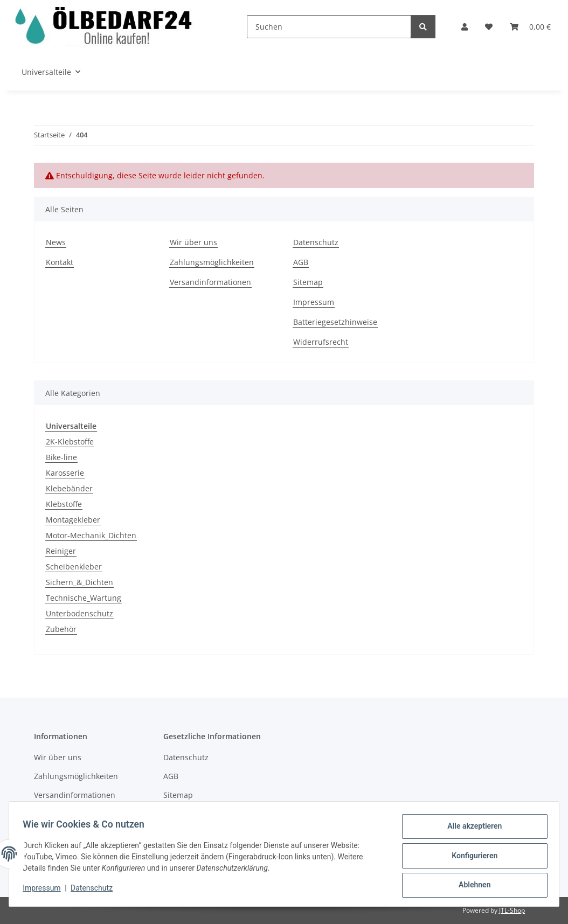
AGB (301, 262)
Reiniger (61, 551)
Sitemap (308, 282)
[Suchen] (329, 27)
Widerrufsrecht (321, 342)
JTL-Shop (512, 910)
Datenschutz (95, 891)
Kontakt (60, 262)
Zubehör (61, 629)
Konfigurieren (471, 858)
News (56, 242)
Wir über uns (193, 242)
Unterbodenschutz (79, 613)
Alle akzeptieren (471, 830)
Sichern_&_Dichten (79, 582)
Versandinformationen (210, 282)
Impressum (45, 891)
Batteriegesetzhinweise (335, 322)
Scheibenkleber (74, 567)
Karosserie (65, 473)
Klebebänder (69, 488)
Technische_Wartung (84, 598)
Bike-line (61, 457)
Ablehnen (471, 886)
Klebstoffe (64, 504)
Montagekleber (73, 520)
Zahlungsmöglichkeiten (212, 262)
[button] (465, 27)
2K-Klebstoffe (70, 442)
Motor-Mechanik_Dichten (91, 535)
